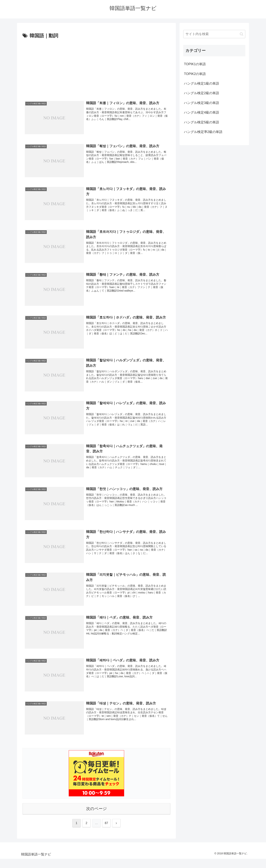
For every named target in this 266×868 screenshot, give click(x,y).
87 (106, 823)
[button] (242, 34)
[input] (214, 34)
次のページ (97, 809)
